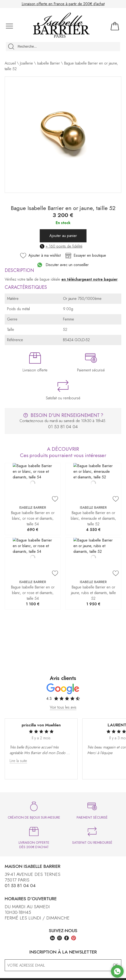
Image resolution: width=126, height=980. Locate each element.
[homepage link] (61, 26)
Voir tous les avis (63, 707)
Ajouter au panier (63, 236)
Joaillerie (26, 63)
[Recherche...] (63, 47)
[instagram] (59, 939)
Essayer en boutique (86, 256)
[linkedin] (52, 939)
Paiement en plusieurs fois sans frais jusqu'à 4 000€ (63, 4)
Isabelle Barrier (49, 63)
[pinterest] (74, 939)
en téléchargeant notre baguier (89, 279)
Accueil (10, 63)
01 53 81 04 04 (20, 885)
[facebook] (67, 939)
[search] (11, 47)
